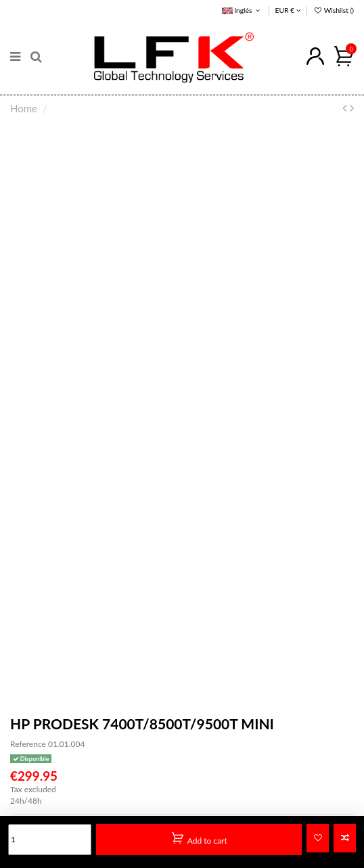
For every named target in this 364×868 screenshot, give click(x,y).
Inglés (243, 10)
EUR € (288, 10)
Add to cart (199, 839)
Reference (28, 744)
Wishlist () (334, 10)
